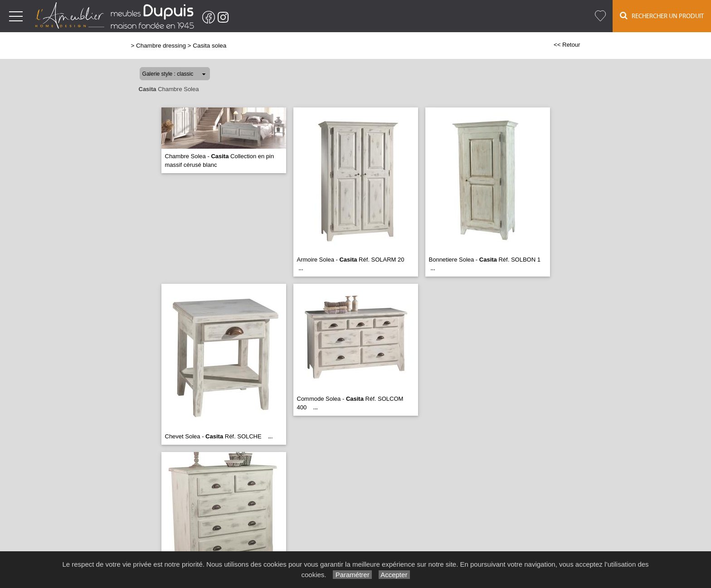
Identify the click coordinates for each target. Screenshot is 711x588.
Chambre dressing (161, 46)
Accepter (394, 575)
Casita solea (209, 46)
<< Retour (567, 45)
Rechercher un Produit (662, 16)
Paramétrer (352, 575)
